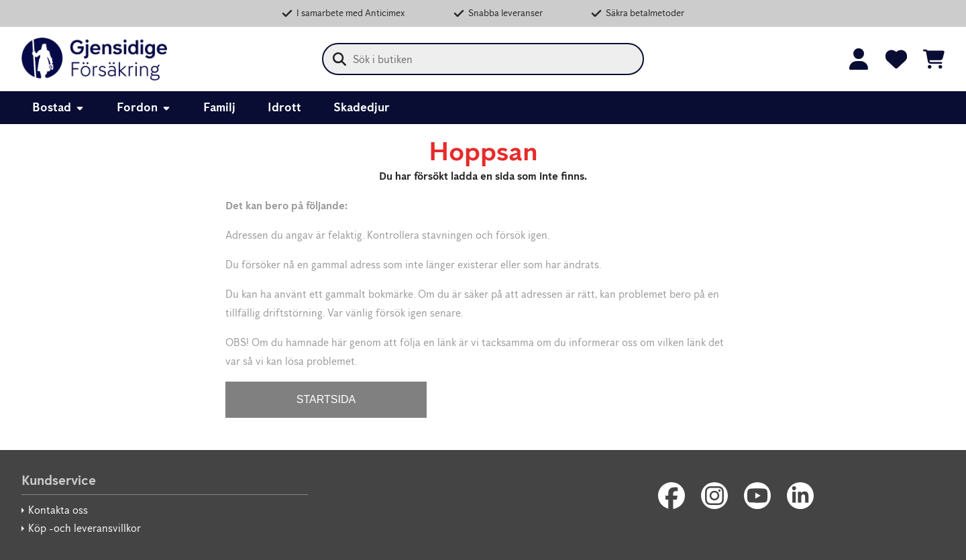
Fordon (144, 107)
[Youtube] (757, 496)
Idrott (284, 107)
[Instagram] (714, 496)
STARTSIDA (326, 399)
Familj (219, 107)
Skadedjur (362, 107)
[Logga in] (859, 59)
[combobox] (483, 59)
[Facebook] (672, 496)
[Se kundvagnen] (934, 59)
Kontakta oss (58, 510)
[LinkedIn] (800, 496)
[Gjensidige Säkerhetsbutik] (94, 59)
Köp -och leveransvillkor (85, 528)
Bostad (58, 107)
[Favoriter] (896, 59)
